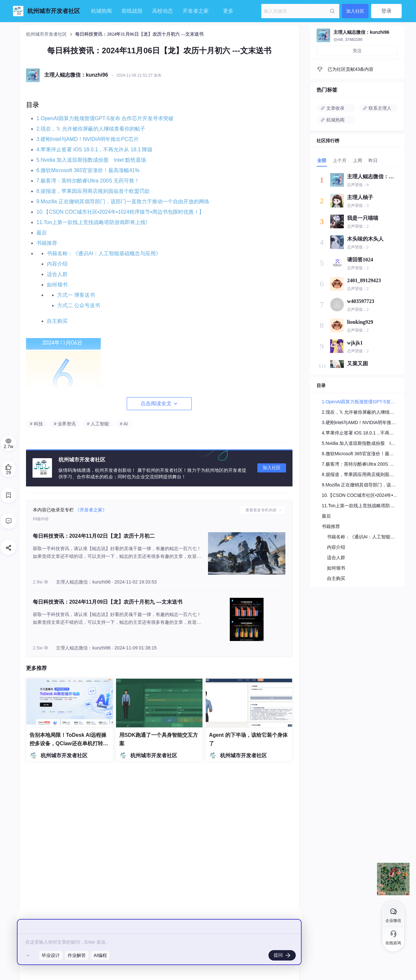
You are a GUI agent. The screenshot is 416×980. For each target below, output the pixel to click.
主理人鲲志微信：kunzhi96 (361, 32)
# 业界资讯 (65, 424)
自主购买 (57, 321)
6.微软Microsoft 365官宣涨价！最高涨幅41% (88, 170)
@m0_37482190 (348, 40)
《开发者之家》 (91, 510)
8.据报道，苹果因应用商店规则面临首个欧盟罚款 (93, 191)
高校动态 (162, 11)
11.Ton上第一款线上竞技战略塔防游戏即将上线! (92, 222)
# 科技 (36, 424)
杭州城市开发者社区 (47, 34)
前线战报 (132, 11)
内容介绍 (57, 264)
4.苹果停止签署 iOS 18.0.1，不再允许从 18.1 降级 (94, 150)
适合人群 (57, 274)
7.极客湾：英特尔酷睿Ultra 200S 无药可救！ (88, 181)
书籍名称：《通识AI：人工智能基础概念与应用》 (104, 253)
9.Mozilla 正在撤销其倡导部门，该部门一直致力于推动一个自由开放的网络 (123, 201)
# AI (124, 424)
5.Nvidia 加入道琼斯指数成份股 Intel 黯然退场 (91, 160)
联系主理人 (377, 108)
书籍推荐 (47, 243)
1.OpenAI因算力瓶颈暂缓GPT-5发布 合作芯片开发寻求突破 (105, 118)
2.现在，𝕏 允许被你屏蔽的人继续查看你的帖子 (91, 129)
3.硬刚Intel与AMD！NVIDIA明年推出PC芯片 (88, 139)
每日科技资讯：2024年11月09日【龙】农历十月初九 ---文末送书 (108, 602)
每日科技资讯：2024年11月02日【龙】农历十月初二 (94, 536)
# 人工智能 (98, 424)
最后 (42, 233)
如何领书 (57, 285)
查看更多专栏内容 (261, 510)
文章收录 (332, 108)
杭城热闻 (101, 11)
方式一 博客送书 (76, 295)
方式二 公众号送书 (79, 305)
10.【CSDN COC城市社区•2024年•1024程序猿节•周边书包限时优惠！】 (120, 212)
